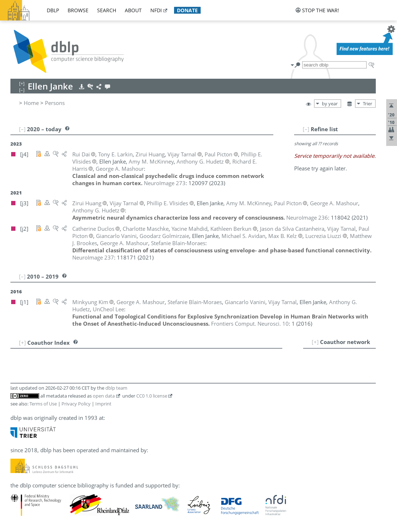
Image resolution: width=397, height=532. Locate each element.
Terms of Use (43, 404)
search (107, 10)
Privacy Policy (76, 404)
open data (104, 396)
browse (78, 10)
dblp (53, 10)
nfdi (156, 10)
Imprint (103, 404)
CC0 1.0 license (152, 396)
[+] (315, 342)
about (133, 10)
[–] (306, 129)
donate (187, 10)
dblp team (116, 388)
